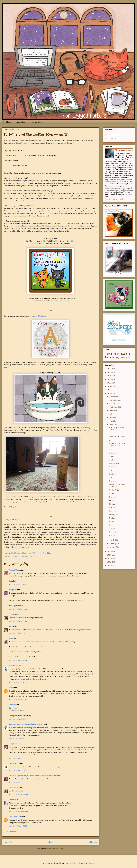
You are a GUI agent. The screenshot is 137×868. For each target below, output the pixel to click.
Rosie (131, 354)
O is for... (112, 477)
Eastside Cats (13, 666)
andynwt (75, 863)
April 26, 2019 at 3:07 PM (18, 719)
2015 (109, 562)
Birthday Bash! (115, 515)
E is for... (112, 522)
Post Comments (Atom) (55, 849)
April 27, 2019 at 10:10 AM (18, 812)
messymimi (13, 590)
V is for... (112, 449)
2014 (109, 565)
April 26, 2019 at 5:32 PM (18, 782)
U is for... (112, 453)
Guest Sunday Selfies (117, 437)
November (114, 400)
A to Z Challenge (40, 316)
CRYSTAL (12, 800)
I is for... (112, 504)
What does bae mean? (17, 711)
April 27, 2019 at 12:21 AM (18, 794)
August (112, 410)
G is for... (112, 511)
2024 (109, 376)
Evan (30, 557)
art (23, 557)
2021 (109, 386)
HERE (72, 241)
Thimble (109, 357)
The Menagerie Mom (125, 150)
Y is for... (112, 433)
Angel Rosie (21, 122)
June (111, 417)
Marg (11, 626)
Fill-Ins (36, 557)
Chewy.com (26, 540)
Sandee (11, 638)
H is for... (112, 508)
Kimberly (12, 705)
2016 (109, 558)
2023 (109, 379)
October (113, 403)
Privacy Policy (38, 122)
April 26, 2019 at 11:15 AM (18, 699)
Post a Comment (12, 831)
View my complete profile (114, 199)
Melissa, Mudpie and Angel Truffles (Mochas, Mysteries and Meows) (33, 776)
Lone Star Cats (14, 788)
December (113, 396)
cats (26, 557)
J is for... (112, 501)
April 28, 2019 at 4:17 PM (18, 826)
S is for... (112, 460)
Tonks (123, 357)
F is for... (112, 518)
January (113, 547)
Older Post (93, 842)
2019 (109, 393)
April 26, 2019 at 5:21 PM (18, 770)
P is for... (112, 474)
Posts (109, 134)
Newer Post (8, 842)
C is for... (112, 529)
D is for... (112, 525)
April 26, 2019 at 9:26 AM (18, 660)
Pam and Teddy (14, 570)
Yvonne (11, 614)
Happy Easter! (114, 463)
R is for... (112, 467)
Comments (111, 138)
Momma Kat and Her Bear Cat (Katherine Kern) (26, 724)
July (111, 414)
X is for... (112, 440)
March (112, 540)
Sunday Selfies (115, 490)
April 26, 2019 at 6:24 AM (18, 609)
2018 (109, 551)
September (114, 407)
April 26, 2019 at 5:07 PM (18, 758)
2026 (109, 369)
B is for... (112, 532)
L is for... (112, 494)
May (111, 421)
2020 (109, 390)
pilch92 (11, 688)
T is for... (112, 456)
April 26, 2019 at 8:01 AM (18, 633)
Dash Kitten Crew (15, 817)
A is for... (112, 536)
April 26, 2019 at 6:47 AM (18, 621)
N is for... (112, 481)
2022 (109, 383)
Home (9, 122)
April (112, 424)
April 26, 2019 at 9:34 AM (18, 682)
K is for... (112, 497)
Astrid (108, 354)
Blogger (91, 863)
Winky (128, 358)
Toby (117, 357)
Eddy (116, 354)
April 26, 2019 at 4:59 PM (18, 739)
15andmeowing (27, 143)
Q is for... (112, 470)
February (113, 544)
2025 (109, 372)
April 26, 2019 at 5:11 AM (18, 584)
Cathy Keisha (13, 744)
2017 (109, 555)
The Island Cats (14, 764)
